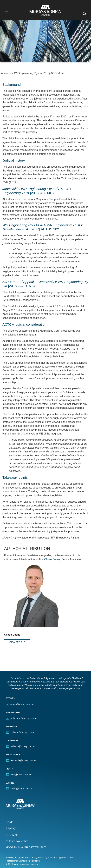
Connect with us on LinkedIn (25, 852)
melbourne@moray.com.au (23, 700)
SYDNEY (10, 680)
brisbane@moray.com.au (22, 714)
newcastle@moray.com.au (23, 742)
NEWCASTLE (13, 737)
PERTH (10, 751)
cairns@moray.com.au (21, 771)
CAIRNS (10, 765)
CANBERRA (12, 723)
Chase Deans (52, 541)
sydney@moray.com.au (22, 686)
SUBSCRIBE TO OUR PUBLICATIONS (28, 859)
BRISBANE (12, 709)
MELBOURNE (13, 694)
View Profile (17, 624)
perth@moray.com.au (21, 757)
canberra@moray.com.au (23, 728)
